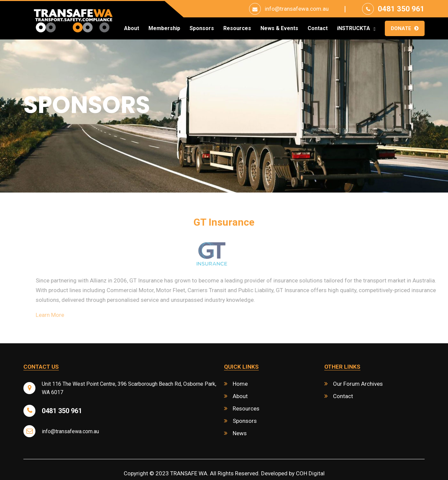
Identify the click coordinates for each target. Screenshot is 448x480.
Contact (318, 28)
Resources (237, 28)
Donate (401, 28)
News (240, 433)
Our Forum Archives (358, 384)
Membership (164, 28)
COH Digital (310, 473)
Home (240, 384)
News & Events (279, 28)
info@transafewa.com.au (297, 9)
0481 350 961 (401, 9)
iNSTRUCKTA (354, 28)
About (132, 28)
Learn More (63, 315)
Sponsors (202, 28)
